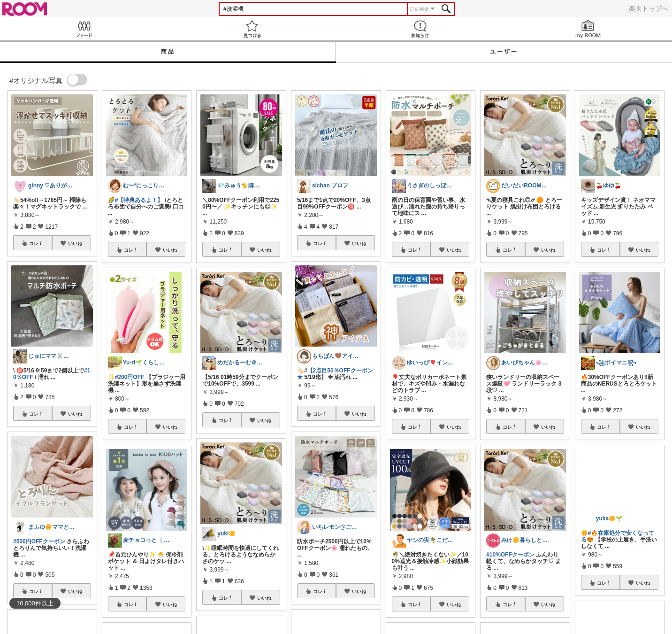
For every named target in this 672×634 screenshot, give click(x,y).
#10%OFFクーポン (510, 555)
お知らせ (420, 29)
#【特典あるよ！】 (139, 200)
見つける (252, 29)
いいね (75, 243)
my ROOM (588, 29)
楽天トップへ (649, 8)
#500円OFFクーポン (39, 541)
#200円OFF (130, 377)
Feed (84, 29)
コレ (36, 243)
